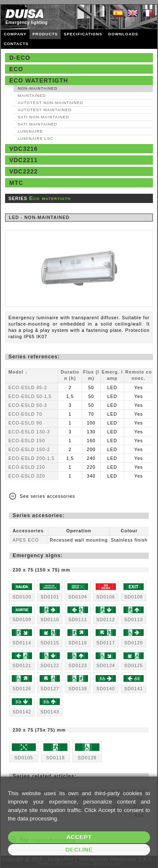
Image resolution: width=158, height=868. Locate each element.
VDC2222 (24, 171)
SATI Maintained (37, 124)
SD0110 (50, 620)
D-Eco (20, 58)
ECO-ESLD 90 (25, 423)
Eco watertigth (39, 80)
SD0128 (87, 758)
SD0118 (55, 758)
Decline (79, 850)
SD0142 (22, 712)
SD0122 (50, 665)
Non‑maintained (38, 88)
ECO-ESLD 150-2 (29, 449)
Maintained (32, 96)
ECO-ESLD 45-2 (28, 387)
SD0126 (22, 689)
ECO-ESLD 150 (27, 441)
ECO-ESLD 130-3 (29, 432)
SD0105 (24, 758)
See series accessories (48, 496)
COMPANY (15, 34)
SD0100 (22, 597)
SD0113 (134, 620)
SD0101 (50, 597)
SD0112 (106, 620)
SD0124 (106, 665)
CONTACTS (16, 44)
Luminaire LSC (36, 139)
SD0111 (78, 620)
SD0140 (106, 689)
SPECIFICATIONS (83, 34)
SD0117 (106, 643)
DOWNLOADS (123, 34)
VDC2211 (24, 160)
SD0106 (106, 597)
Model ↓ (18, 372)
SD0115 (50, 643)
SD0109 (22, 620)
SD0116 (78, 643)
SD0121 (22, 665)
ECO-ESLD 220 (27, 467)
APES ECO (26, 540)
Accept (79, 837)
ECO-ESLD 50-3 (28, 405)
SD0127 (50, 689)
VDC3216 (24, 149)
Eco (16, 69)
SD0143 (50, 712)
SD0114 (22, 643)
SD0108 (134, 597)
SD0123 (78, 665)
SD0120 (134, 643)
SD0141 (134, 689)
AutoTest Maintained (45, 110)
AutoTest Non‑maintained (51, 103)
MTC (16, 183)
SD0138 (78, 689)
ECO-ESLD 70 (25, 414)
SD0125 (134, 665)
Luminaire (30, 131)
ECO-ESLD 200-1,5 (32, 458)
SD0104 (78, 597)
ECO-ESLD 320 (27, 476)
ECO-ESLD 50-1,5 (30, 396)
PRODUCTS (45, 34)
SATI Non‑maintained (43, 117)
